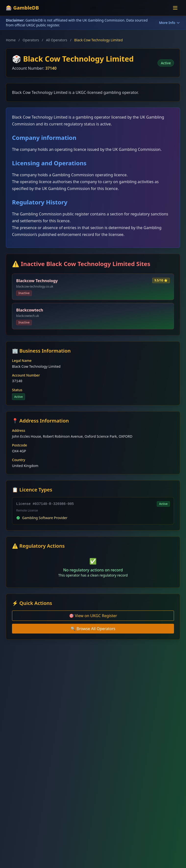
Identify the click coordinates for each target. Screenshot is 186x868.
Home (11, 40)
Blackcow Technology (37, 281)
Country (19, 460)
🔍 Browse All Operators (93, 629)
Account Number (26, 375)
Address (19, 430)
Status (17, 390)
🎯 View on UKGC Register (93, 616)
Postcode (19, 445)
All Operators (57, 40)
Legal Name (22, 361)
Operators (31, 40)
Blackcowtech (30, 310)
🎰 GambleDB (22, 8)
